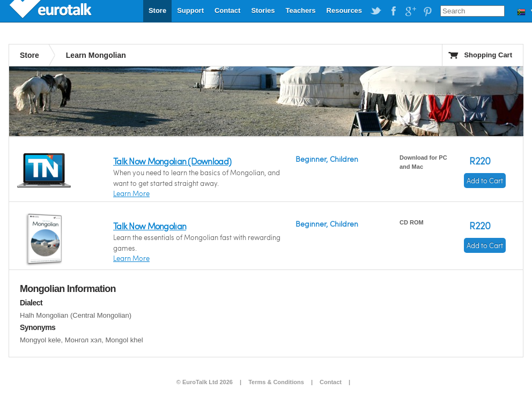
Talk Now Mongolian (150, 226)
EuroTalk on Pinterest (427, 11)
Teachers (300, 10)
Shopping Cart (488, 55)
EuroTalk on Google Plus (410, 11)
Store (157, 10)
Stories (263, 10)
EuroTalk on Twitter (376, 11)
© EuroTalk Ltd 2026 (205, 382)
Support (190, 10)
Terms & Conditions (276, 382)
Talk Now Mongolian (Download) (172, 161)
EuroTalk (51, 11)
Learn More (131, 193)
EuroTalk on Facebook (393, 11)
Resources (344, 10)
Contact (227, 10)
